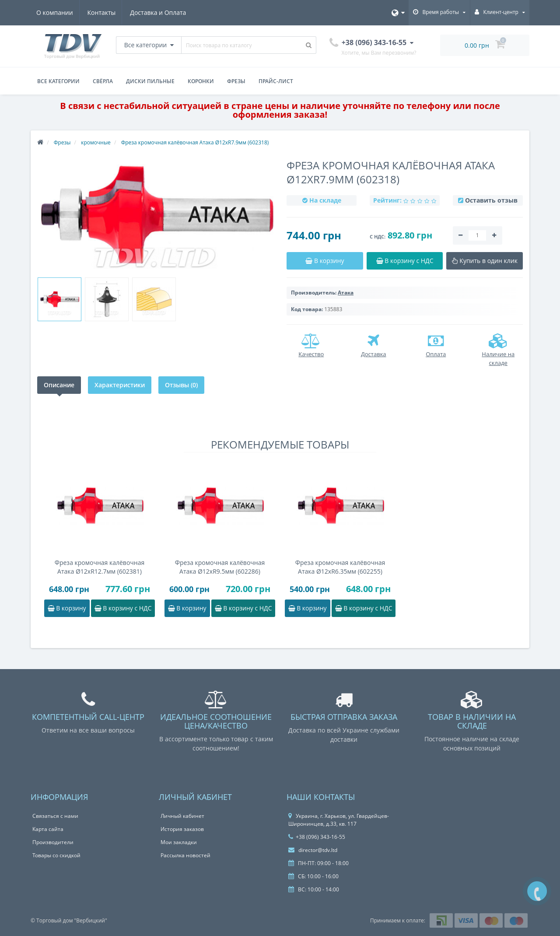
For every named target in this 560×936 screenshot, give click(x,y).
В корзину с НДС (123, 608)
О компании (55, 12)
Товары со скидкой (56, 855)
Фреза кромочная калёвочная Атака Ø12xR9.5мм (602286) (220, 567)
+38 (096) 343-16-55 (317, 837)
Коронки (201, 81)
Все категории (58, 81)
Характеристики (120, 385)
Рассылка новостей (185, 855)
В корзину (67, 608)
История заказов (182, 829)
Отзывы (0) (181, 385)
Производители (53, 842)
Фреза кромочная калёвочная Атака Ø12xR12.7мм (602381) (100, 567)
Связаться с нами (55, 816)
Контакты (103, 12)
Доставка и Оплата (161, 12)
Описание (59, 385)
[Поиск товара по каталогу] (309, 45)
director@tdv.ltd (313, 850)
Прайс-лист (276, 81)
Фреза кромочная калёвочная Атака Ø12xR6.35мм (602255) (340, 567)
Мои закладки (179, 842)
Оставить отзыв (491, 200)
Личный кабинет (182, 816)
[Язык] (398, 13)
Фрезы (236, 81)
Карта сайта (48, 829)
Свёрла (103, 81)
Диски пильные (150, 81)
